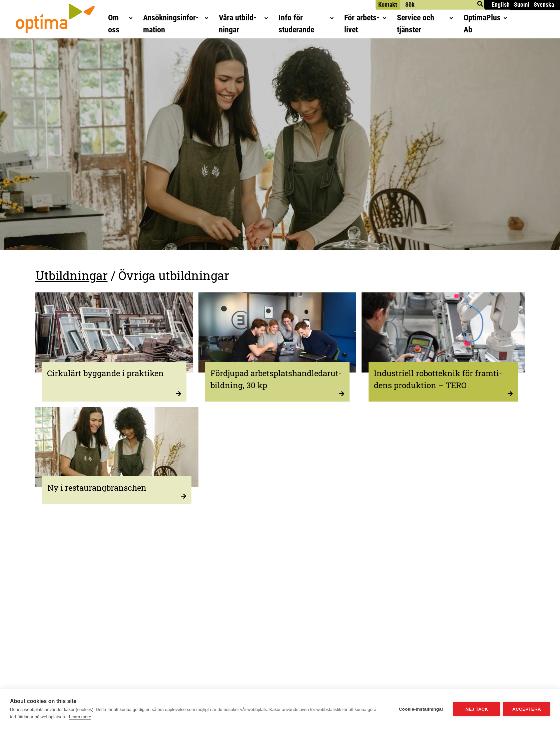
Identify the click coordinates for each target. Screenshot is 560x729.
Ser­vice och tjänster (456, 19)
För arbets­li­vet (386, 19)
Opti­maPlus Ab (528, 19)
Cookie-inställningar (421, 709)
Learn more (80, 717)
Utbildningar (72, 275)
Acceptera (527, 709)
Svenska (544, 5)
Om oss (95, 19)
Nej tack (477, 709)
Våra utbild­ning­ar (241, 19)
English (501, 5)
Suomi (522, 5)
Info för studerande (316, 19)
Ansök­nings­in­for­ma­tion (160, 19)
